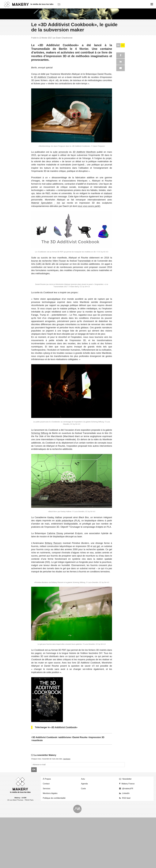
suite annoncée (61, 792)
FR (123, 685)
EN (118, 685)
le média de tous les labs (42, 4)
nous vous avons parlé (88, 846)
